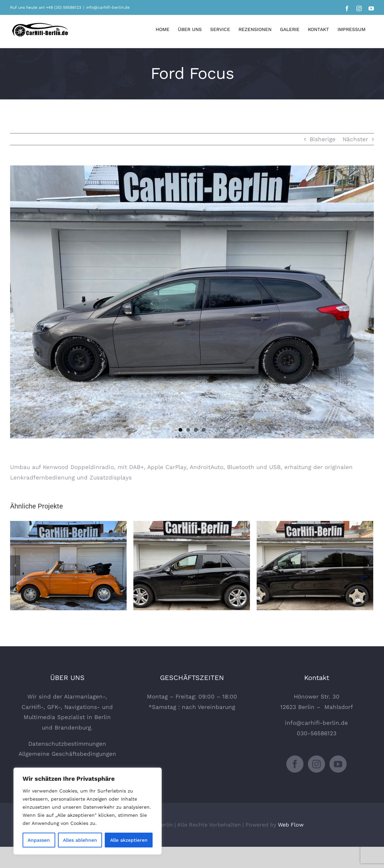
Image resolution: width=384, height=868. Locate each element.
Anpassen (39, 840)
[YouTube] (338, 764)
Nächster (355, 139)
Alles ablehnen (80, 840)
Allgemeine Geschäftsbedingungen (67, 754)
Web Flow (291, 825)
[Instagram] (316, 764)
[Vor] (368, 565)
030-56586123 (317, 733)
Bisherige (323, 139)
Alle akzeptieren (129, 840)
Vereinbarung (216, 707)
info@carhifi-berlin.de (108, 7)
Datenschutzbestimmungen (67, 744)
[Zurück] (15, 565)
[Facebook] (295, 764)
